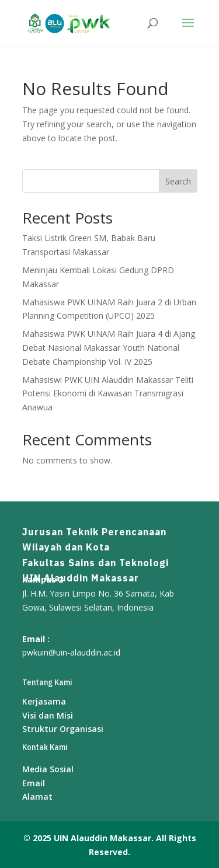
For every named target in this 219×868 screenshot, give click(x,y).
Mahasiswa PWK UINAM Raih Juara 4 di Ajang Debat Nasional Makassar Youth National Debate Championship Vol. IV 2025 (109, 348)
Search (178, 181)
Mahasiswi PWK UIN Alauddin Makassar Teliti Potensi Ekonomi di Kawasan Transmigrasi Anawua (108, 394)
